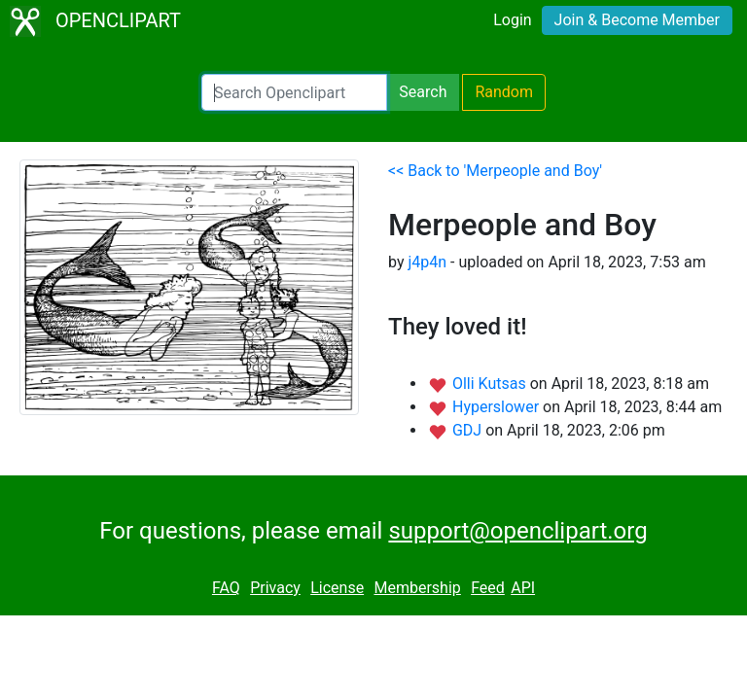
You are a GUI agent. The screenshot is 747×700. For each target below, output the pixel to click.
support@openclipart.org (517, 531)
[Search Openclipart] (294, 92)
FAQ (226, 588)
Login (512, 20)
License (337, 588)
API (523, 588)
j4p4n (427, 262)
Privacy (275, 588)
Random (504, 92)
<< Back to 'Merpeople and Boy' (495, 171)
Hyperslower (498, 407)
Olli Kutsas (491, 384)
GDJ (469, 430)
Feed (488, 588)
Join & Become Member (637, 20)
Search (423, 92)
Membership (417, 588)
